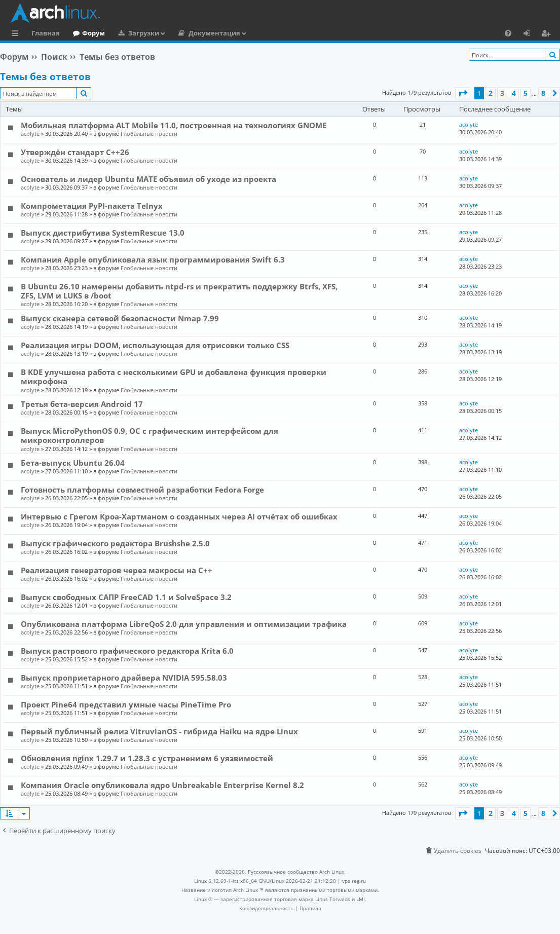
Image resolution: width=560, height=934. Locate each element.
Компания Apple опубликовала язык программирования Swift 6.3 (153, 259)
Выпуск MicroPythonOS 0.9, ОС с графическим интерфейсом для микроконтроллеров (150, 435)
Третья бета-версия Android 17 (82, 404)
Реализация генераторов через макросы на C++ (117, 570)
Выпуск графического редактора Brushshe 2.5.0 (115, 543)
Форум (94, 33)
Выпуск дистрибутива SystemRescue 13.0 (103, 233)
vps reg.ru (354, 881)
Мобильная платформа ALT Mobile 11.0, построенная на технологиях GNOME (174, 125)
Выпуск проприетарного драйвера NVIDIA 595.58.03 (124, 678)
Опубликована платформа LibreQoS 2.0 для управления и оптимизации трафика (184, 624)
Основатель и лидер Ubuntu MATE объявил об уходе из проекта (148, 179)
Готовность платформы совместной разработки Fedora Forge (142, 490)
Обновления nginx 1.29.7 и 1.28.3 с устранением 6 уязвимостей (147, 758)
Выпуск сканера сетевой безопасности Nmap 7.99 (120, 318)
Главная (46, 33)
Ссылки (17, 34)
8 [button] (543, 93)
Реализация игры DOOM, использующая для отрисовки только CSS (155, 345)
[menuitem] (508, 33)
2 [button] (491, 93)
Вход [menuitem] (530, 34)
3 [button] (502, 93)
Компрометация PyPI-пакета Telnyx (92, 206)
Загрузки (144, 33)
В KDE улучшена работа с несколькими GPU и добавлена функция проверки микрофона (174, 377)
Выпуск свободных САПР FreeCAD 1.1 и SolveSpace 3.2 (126, 597)
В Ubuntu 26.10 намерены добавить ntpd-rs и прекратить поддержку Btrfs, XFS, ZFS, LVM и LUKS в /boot (179, 291)
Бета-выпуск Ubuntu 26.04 (73, 463)
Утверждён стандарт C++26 (75, 152)
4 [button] (514, 93)
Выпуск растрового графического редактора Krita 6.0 (127, 651)
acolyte (30, 134)
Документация (214, 33)
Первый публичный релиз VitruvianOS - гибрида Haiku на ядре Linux (159, 731)
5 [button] (526, 93)
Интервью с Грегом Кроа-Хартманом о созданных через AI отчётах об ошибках (179, 516)
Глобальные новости (149, 134)
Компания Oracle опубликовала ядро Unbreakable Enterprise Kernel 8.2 (162, 785)
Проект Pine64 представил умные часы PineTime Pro (126, 704)
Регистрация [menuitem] (548, 34)
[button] (463, 93)
